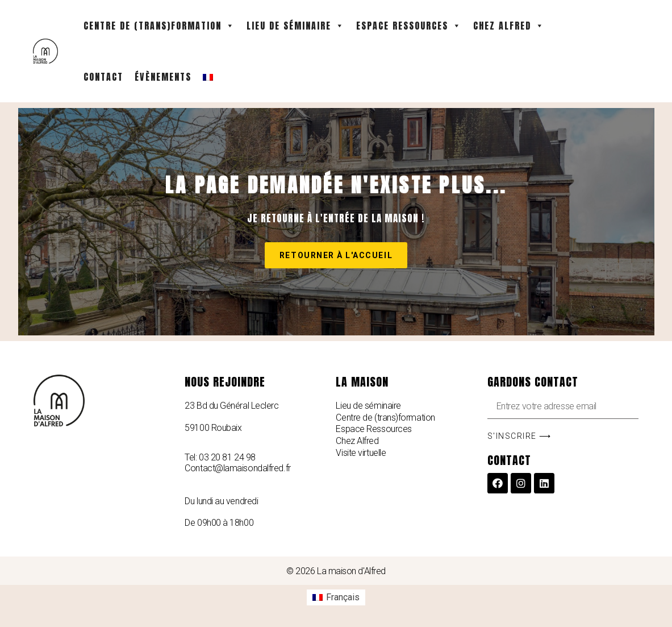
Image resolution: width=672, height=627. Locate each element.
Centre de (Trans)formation (159, 26)
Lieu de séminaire (296, 26)
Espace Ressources (409, 26)
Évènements (163, 77)
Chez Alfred (509, 26)
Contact (103, 77)
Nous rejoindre (225, 382)
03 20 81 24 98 (227, 457)
